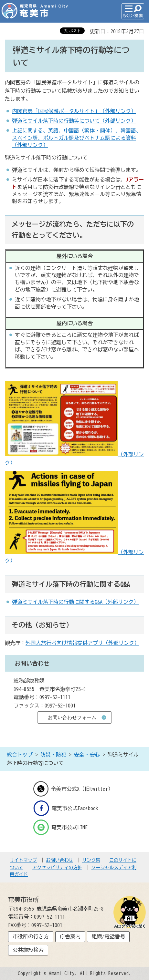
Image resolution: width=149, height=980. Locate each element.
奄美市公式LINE (60, 827)
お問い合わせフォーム (72, 717)
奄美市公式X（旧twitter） (73, 789)
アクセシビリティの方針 (57, 867)
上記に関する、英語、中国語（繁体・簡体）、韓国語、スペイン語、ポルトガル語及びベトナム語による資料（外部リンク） (77, 138)
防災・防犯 (53, 755)
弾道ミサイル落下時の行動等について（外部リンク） (74, 121)
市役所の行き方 (31, 936)
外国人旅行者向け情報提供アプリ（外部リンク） (82, 643)
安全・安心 (87, 755)
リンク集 (91, 860)
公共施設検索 (28, 950)
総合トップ (20, 755)
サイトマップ (23, 860)
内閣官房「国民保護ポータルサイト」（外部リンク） (74, 111)
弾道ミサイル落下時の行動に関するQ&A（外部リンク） (75, 602)
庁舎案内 (70, 936)
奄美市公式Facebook (66, 808)
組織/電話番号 (108, 936)
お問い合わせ (59, 860)
